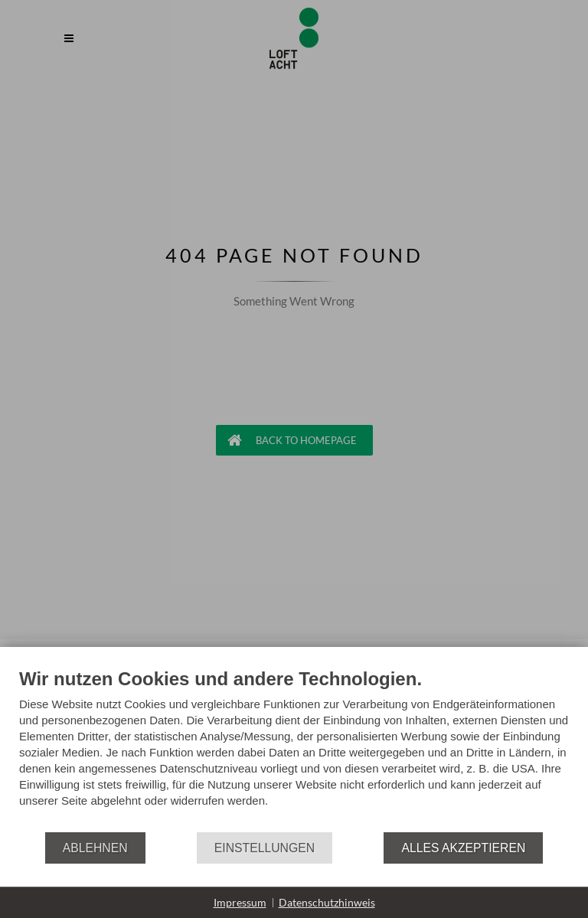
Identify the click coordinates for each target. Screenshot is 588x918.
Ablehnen (95, 848)
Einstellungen (265, 848)
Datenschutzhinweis (327, 902)
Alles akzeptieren (463, 848)
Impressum (240, 902)
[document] (294, 749)
